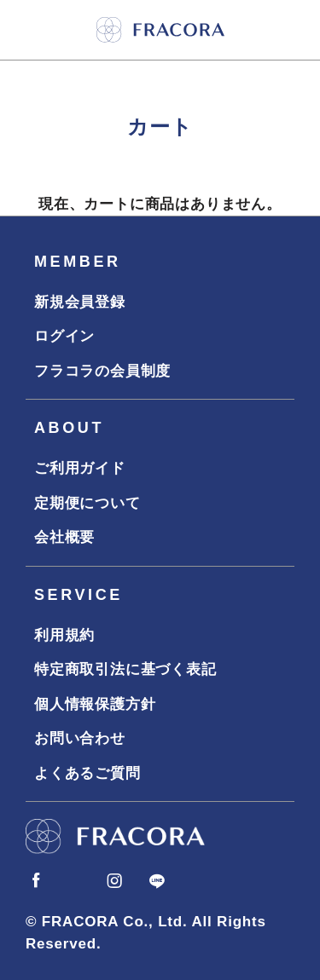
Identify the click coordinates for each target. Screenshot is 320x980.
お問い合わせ (80, 738)
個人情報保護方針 (95, 704)
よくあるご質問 (87, 773)
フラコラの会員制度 (102, 371)
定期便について (87, 503)
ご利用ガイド (80, 468)
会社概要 (64, 537)
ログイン (64, 336)
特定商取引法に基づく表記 (125, 669)
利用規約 (64, 635)
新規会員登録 (80, 302)
